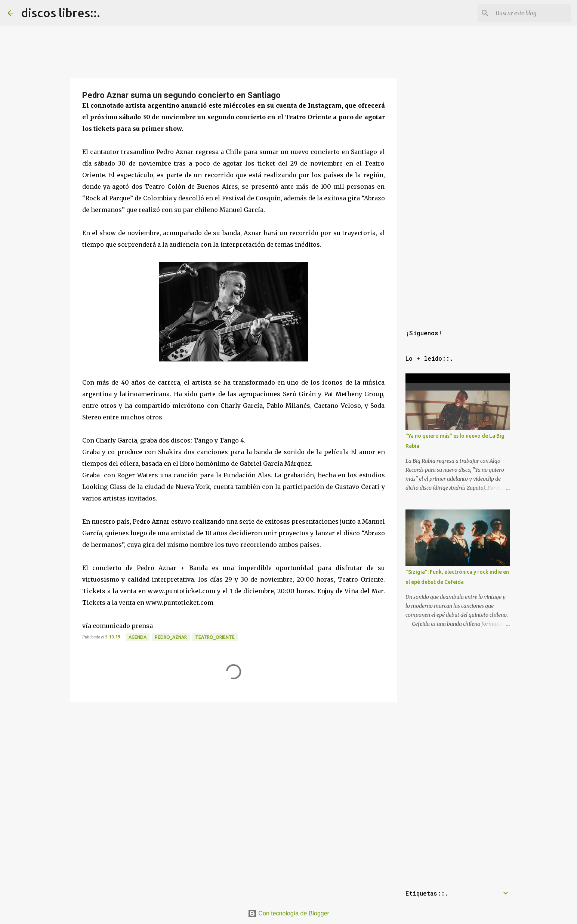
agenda (138, 637)
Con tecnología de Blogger (288, 913)
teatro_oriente (215, 637)
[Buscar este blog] (532, 13)
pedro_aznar (171, 637)
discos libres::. (61, 13)
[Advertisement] (234, 758)
